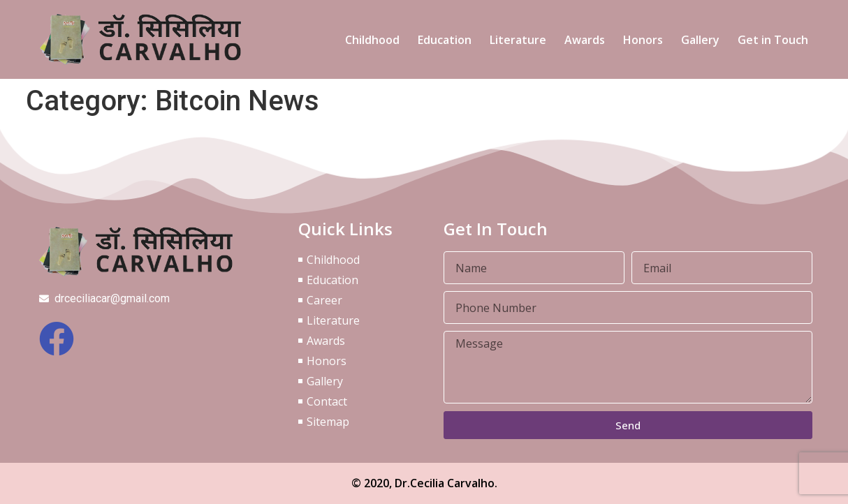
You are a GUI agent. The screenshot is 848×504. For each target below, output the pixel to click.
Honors (643, 40)
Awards (585, 40)
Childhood (372, 40)
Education (445, 40)
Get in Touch (773, 40)
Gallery (700, 40)
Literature (518, 40)
